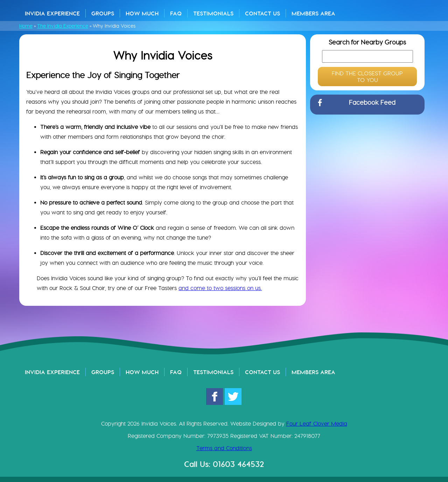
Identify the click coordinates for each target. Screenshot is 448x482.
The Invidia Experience (63, 26)
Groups (103, 13)
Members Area (313, 13)
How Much (142, 13)
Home (26, 26)
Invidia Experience (52, 13)
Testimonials (213, 13)
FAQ (176, 13)
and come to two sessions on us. (220, 288)
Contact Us (262, 13)
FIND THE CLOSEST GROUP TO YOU (367, 77)
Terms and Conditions (224, 448)
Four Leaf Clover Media (317, 424)
